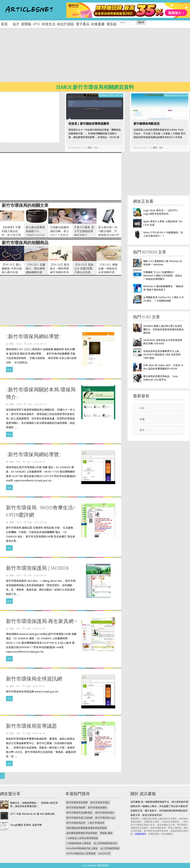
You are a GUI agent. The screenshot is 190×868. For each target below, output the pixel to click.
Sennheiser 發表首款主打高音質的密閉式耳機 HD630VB (163, 342)
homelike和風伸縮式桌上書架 (82, 848)
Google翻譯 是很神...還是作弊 (26, 825)
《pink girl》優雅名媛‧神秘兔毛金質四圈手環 (108, 268)
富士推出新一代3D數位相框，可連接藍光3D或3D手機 (109, 233)
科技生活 (49, 24)
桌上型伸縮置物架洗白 (106, 843)
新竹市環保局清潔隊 (77, 802)
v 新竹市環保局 (96, 823)
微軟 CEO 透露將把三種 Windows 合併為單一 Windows (163, 263)
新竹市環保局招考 (76, 823)
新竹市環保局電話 (100, 802)
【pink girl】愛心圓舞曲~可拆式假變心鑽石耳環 (12, 268)
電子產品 (83, 24)
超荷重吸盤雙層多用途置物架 (82, 833)
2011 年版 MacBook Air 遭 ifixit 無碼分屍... (33, 814)
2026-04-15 (77, 148)
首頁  (6, 24)
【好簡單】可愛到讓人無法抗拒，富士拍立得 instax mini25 (11, 233)
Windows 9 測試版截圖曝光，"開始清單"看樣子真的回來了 (163, 288)
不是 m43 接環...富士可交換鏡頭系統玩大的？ (84, 231)
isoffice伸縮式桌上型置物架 (81, 853)
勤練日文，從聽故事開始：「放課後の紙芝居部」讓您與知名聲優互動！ (34, 804)
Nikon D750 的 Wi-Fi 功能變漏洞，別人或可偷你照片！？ (163, 234)
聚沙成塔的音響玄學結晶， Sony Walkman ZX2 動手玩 (161, 378)
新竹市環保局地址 (105, 813)
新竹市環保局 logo (105, 818)
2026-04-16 (39, 686)
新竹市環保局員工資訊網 (79, 818)
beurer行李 (104, 853)
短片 (16, 24)
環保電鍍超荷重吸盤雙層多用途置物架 (87, 828)
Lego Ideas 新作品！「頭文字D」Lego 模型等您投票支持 (161, 212)
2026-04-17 (40, 344)
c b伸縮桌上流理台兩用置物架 (82, 838)
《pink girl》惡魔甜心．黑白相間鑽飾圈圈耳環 (36, 268)
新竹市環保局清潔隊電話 (79, 813)
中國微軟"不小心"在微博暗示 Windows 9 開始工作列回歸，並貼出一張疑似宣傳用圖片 (163, 275)
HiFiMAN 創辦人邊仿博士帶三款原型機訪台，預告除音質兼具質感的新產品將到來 (163, 329)
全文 (9, 369)
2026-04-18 (40, 522)
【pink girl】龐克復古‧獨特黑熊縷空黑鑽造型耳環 (60, 270)
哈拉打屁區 (66, 24)
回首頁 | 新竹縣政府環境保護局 (89, 124)
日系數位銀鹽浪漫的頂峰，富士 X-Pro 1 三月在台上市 (59, 233)
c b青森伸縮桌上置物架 (79, 843)
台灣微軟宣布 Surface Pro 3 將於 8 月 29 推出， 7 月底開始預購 (163, 299)
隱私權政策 (103, 865)
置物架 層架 (106, 833)
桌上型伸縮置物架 (110, 848)
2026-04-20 (40, 575)
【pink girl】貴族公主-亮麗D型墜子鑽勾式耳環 (84, 268)
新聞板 (26, 24)
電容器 (111, 24)
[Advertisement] (89, 58)
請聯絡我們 (140, 834)
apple (37, 24)
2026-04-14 (40, 404)
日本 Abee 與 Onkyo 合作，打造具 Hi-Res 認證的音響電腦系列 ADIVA (164, 367)
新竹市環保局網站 (98, 807)
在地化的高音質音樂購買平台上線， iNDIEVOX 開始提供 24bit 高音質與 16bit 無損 (162, 354)
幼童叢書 (98, 24)
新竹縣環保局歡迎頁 (147, 124)
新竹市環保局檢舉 (76, 807)
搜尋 (141, 22)
